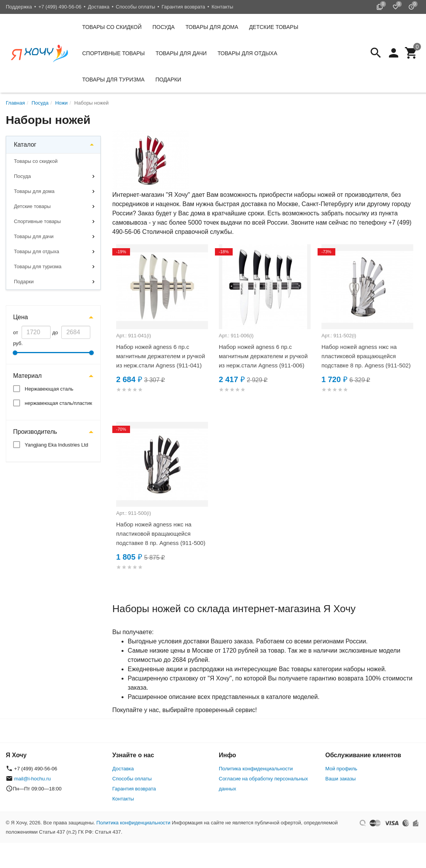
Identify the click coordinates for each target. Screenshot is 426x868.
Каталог (25, 145)
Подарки (168, 80)
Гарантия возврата (183, 7)
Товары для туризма (113, 80)
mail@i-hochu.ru (33, 779)
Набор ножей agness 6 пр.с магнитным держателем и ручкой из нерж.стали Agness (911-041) (161, 356)
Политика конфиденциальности (256, 769)
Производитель (35, 432)
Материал (27, 376)
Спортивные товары (113, 53)
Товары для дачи (181, 53)
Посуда (164, 27)
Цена (20, 317)
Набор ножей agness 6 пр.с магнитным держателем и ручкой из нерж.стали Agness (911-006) (263, 356)
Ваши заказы (341, 779)
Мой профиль (341, 769)
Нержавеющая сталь (49, 389)
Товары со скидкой (112, 27)
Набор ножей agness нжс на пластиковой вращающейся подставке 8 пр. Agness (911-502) (366, 356)
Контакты (222, 7)
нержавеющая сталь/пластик (58, 403)
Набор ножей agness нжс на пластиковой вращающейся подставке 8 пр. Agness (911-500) (161, 534)
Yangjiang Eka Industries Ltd (57, 445)
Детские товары (274, 27)
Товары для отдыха (248, 53)
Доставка (99, 7)
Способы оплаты (135, 7)
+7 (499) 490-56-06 (60, 7)
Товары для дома (212, 27)
